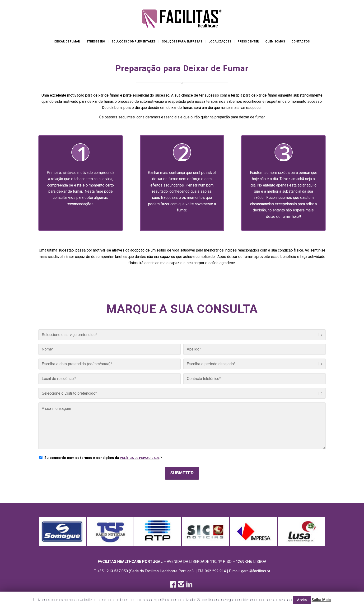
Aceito (302, 600)
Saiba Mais (321, 600)
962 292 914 (215, 571)
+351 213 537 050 (113, 571)
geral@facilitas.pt (256, 571)
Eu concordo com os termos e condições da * (103, 458)
